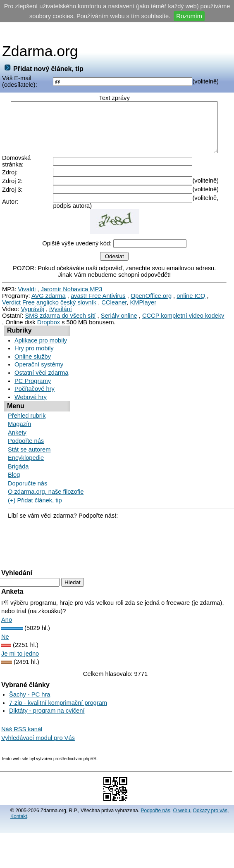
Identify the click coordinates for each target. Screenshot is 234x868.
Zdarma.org (40, 51)
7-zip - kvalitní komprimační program (58, 708)
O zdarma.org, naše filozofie (46, 497)
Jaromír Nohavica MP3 (71, 295)
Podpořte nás (26, 446)
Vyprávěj (32, 314)
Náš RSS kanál (22, 735)
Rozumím (189, 16)
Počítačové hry (35, 394)
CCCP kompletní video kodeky (183, 321)
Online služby (33, 362)
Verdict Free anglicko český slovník (49, 308)
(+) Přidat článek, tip (35, 506)
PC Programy (33, 386)
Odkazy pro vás (210, 816)
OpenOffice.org (151, 301)
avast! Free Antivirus (98, 301)
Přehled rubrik (27, 421)
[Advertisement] (117, 33)
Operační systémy (39, 370)
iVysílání (61, 314)
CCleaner (114, 308)
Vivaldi (27, 295)
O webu (182, 816)
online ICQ (191, 301)
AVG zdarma (49, 301)
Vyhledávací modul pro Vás (38, 743)
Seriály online (119, 321)
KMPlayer (143, 308)
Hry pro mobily (34, 354)
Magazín (19, 429)
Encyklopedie (26, 463)
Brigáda (18, 472)
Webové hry (31, 402)
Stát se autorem (29, 455)
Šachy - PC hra (30, 700)
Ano (7, 625)
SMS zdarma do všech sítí (60, 321)
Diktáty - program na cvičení (47, 716)
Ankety (17, 438)
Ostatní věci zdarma (41, 378)
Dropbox (49, 328)
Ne (5, 642)
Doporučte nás (27, 489)
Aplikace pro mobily (41, 346)
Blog (14, 480)
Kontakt (19, 822)
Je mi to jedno (20, 659)
